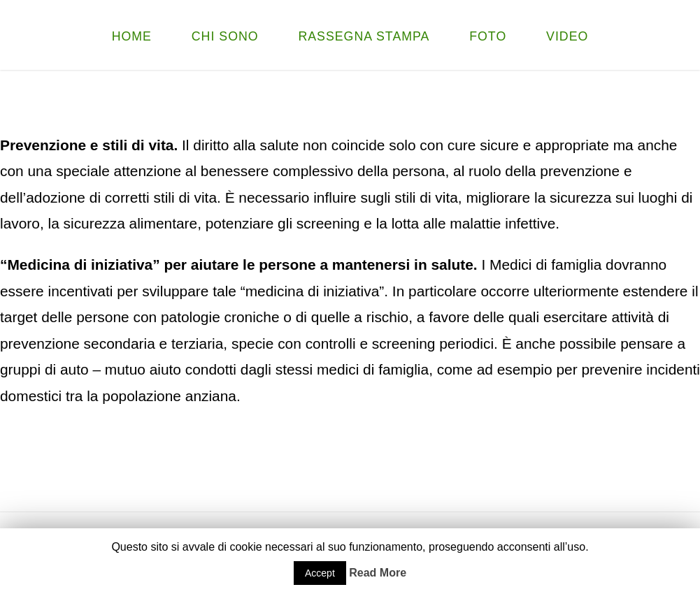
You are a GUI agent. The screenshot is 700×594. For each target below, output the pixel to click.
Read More (378, 573)
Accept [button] (320, 573)
